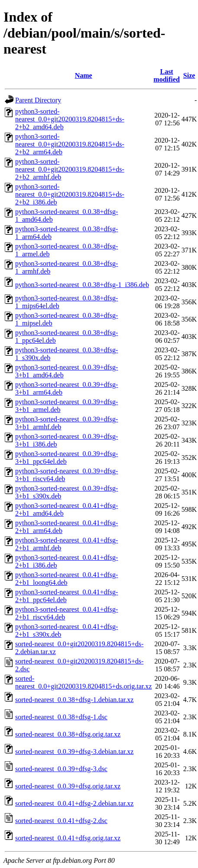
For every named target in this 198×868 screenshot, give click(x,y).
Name (84, 75)
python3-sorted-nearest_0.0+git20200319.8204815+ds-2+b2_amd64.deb (70, 119)
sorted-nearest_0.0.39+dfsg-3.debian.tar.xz (74, 752)
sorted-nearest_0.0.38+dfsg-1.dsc (61, 717)
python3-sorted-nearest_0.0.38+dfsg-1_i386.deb (82, 285)
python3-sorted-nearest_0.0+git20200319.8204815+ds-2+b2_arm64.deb (70, 144)
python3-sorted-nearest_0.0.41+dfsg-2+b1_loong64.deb (67, 579)
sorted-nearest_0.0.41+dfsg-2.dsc (61, 821)
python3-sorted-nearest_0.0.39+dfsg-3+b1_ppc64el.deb (67, 458)
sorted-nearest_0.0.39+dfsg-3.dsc (61, 769)
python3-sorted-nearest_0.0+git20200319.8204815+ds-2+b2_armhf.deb (70, 169)
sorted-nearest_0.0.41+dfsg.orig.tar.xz (68, 838)
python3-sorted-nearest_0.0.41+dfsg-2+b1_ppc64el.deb (67, 596)
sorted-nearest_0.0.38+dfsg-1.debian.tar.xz (74, 700)
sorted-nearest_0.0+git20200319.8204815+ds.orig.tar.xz (83, 682)
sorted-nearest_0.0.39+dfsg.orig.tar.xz (68, 786)
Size (189, 75)
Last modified (166, 75)
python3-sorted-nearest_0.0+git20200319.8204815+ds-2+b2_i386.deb (70, 194)
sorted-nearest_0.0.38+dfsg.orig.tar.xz (68, 734)
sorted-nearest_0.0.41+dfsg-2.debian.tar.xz (74, 803)
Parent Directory (38, 100)
